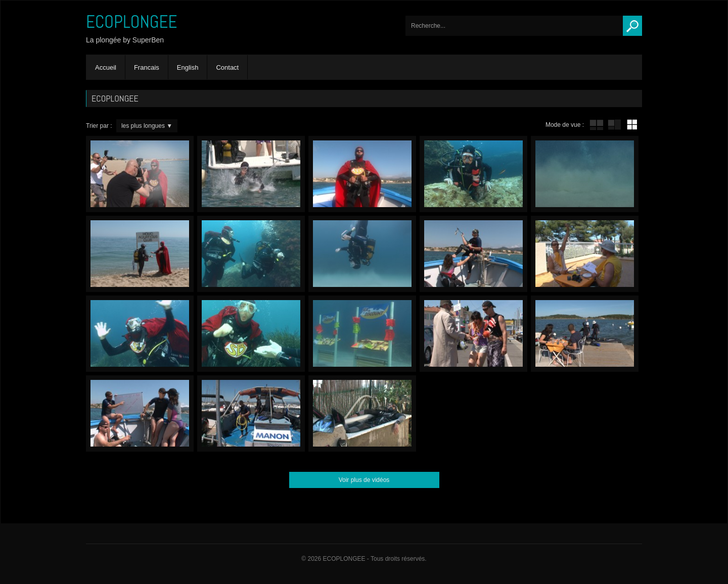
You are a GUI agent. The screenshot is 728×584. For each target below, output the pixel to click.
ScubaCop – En (140, 413)
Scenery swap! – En (140, 334)
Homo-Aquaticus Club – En (140, 254)
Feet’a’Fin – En (585, 174)
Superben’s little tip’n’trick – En (362, 413)
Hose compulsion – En (251, 413)
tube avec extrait (614, 125)
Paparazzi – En (140, 174)
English (188, 67)
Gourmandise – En (251, 334)
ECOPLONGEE (132, 22)
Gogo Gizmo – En (251, 254)
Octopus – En (473, 174)
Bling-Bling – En (473, 334)
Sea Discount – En (362, 334)
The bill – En (585, 254)
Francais (147, 67)
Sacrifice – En (473, 254)
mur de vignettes (632, 125)
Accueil (106, 67)
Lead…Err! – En (251, 174)
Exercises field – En (362, 254)
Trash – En (362, 174)
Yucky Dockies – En (585, 334)
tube (597, 125)
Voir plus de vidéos (364, 480)
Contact (227, 67)
